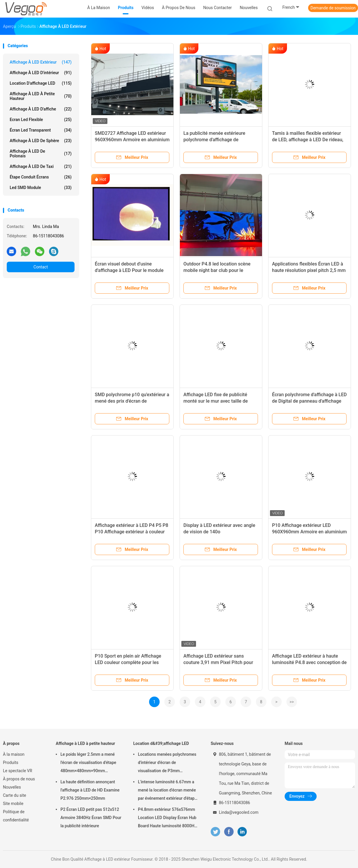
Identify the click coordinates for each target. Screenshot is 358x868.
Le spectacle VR (18, 771)
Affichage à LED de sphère (41, 141)
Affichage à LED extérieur (41, 62)
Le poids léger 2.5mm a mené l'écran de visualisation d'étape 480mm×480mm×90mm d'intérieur (88, 763)
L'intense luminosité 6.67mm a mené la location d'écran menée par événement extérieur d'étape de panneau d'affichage (167, 791)
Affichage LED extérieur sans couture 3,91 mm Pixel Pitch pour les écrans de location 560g (218, 662)
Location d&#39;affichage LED (161, 743)
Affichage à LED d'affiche (41, 109)
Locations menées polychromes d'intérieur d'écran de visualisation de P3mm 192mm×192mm (167, 763)
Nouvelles (12, 787)
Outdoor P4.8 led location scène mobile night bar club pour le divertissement (217, 270)
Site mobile (13, 804)
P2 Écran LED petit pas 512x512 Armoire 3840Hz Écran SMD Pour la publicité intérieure (91, 818)
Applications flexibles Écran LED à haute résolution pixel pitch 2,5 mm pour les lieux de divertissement (309, 270)
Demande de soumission (333, 8)
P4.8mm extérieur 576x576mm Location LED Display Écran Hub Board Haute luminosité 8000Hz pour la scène (167, 818)
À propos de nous (19, 779)
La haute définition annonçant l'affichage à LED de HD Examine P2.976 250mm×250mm (90, 790)
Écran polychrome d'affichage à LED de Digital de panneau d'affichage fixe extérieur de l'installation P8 (309, 401)
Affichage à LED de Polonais (41, 154)
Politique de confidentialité (16, 816)
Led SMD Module (41, 188)
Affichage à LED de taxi (41, 166)
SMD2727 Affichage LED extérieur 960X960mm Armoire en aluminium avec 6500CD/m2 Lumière (132, 140)
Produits (11, 763)
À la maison (14, 754)
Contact (41, 267)
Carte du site (15, 795)
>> (292, 702)
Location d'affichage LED (41, 83)
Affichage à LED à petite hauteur (41, 96)
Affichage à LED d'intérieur (41, 73)
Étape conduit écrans (41, 177)
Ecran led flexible (41, 120)
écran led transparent (41, 130)
